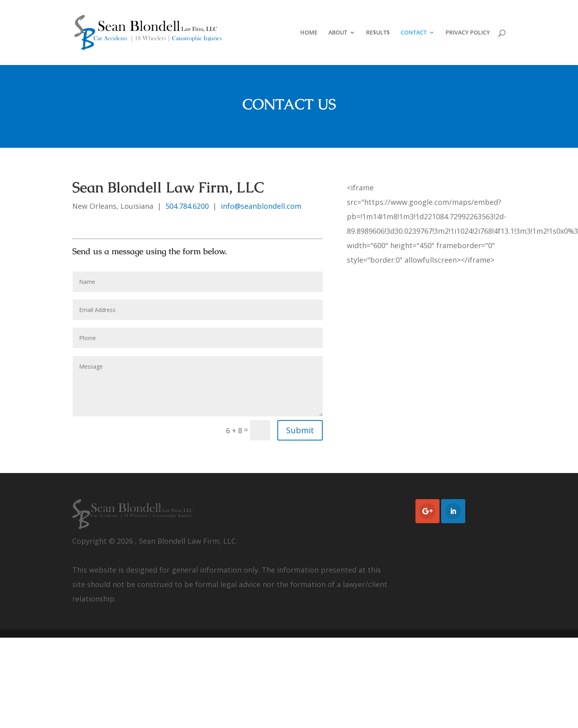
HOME (309, 33)
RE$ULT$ (378, 33)
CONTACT (414, 33)
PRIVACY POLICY (468, 33)
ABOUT (338, 33)
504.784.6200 (187, 206)
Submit (300, 430)
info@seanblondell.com (261, 206)
